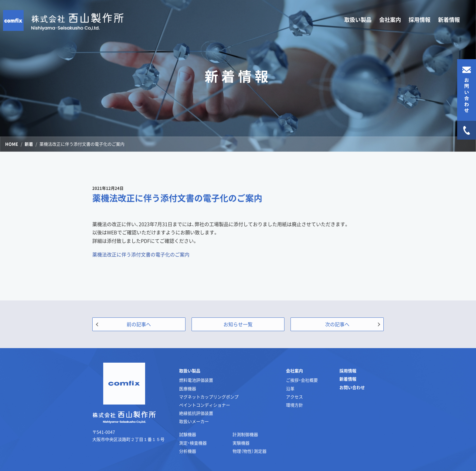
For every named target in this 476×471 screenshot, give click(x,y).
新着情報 (449, 20)
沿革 (290, 388)
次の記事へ (337, 324)
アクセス (294, 397)
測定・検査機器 (193, 443)
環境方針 (294, 405)
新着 (29, 144)
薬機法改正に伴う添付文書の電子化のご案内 (141, 254)
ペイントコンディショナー (205, 405)
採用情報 (420, 20)
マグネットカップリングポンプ (209, 397)
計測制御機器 (245, 434)
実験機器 (241, 443)
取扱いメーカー (194, 421)
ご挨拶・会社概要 (302, 380)
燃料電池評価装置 (196, 380)
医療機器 (188, 388)
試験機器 (188, 434)
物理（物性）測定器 (250, 451)
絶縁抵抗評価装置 (196, 413)
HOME (12, 144)
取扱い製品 (190, 371)
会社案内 (294, 371)
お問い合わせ (352, 387)
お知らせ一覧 (238, 324)
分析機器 (188, 451)
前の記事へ (139, 324)
